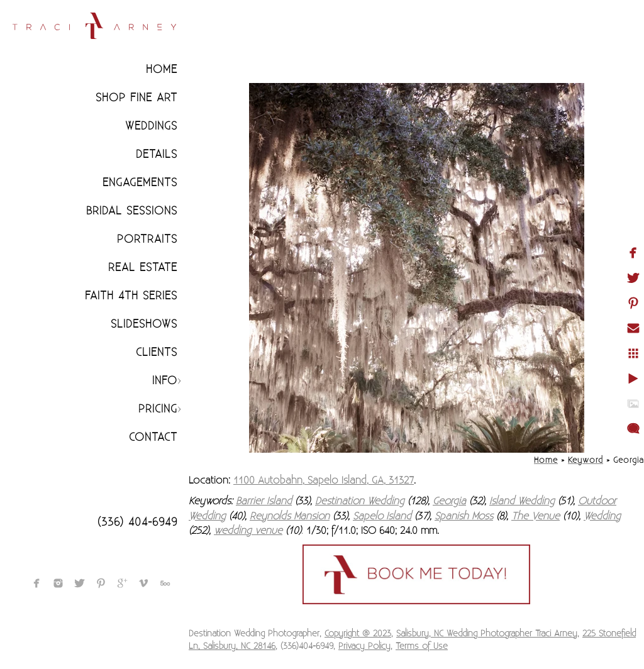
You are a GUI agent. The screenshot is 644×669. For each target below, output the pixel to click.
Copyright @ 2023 (358, 634)
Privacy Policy (364, 646)
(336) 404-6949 (137, 522)
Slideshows (144, 324)
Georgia (449, 501)
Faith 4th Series (131, 296)
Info (165, 381)
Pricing (158, 409)
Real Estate (143, 268)
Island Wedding (522, 501)
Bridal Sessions (132, 211)
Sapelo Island (382, 516)
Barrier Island (264, 501)
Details (157, 154)
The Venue (536, 516)
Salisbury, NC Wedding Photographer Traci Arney (487, 634)
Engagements (140, 183)
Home (162, 69)
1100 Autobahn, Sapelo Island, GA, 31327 (324, 480)
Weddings (151, 126)
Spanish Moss (464, 516)
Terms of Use (422, 646)
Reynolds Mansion (290, 516)
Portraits (147, 239)
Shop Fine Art (136, 98)
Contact (153, 437)
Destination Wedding (360, 501)
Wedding (602, 516)
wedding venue (248, 531)
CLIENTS (157, 352)
